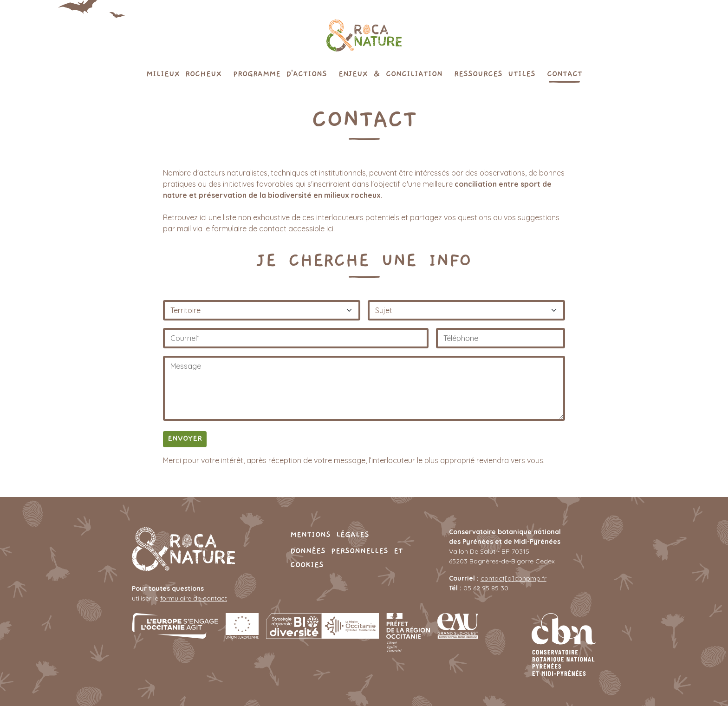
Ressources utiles (495, 73)
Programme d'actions (280, 73)
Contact (565, 73)
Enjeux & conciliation (390, 73)
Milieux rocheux (184, 73)
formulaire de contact (194, 598)
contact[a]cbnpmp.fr (513, 578)
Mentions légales (330, 534)
